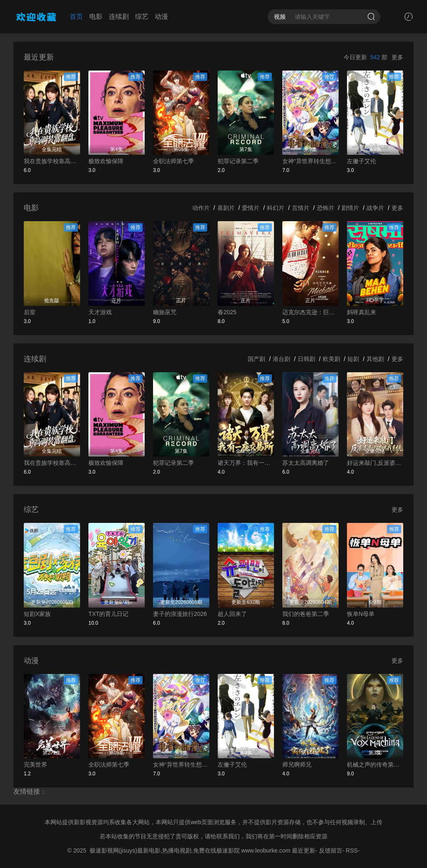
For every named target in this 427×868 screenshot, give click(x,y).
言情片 (301, 208)
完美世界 (35, 765)
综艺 (142, 16)
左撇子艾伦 (362, 161)
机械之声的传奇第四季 (375, 765)
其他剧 (375, 359)
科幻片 (276, 208)
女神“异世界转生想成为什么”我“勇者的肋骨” (310, 161)
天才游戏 (100, 312)
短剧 (353, 359)
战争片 (375, 208)
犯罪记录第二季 (238, 161)
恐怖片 (326, 208)
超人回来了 (232, 614)
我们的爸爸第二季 (306, 614)
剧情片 (350, 208)
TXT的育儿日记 (108, 614)
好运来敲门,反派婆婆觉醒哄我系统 (375, 463)
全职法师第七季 (173, 161)
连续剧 (119, 16)
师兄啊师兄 (297, 765)
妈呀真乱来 (362, 312)
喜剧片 (226, 208)
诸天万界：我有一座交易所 (246, 463)
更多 (397, 57)
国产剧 (256, 359)
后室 (30, 312)
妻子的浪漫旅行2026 (180, 614)
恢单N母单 (361, 614)
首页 (76, 16)
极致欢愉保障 (106, 161)
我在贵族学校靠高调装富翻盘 (52, 161)
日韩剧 (306, 359)
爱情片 (251, 208)
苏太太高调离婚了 (306, 463)
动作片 (201, 208)
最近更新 (304, 850)
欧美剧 (332, 359)
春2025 (227, 312)
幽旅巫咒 (165, 312)
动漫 (161, 16)
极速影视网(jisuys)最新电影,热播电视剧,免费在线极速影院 (165, 850)
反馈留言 (331, 850)
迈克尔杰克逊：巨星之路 (310, 312)
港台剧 (281, 359)
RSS (352, 850)
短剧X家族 (37, 614)
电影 (96, 16)
